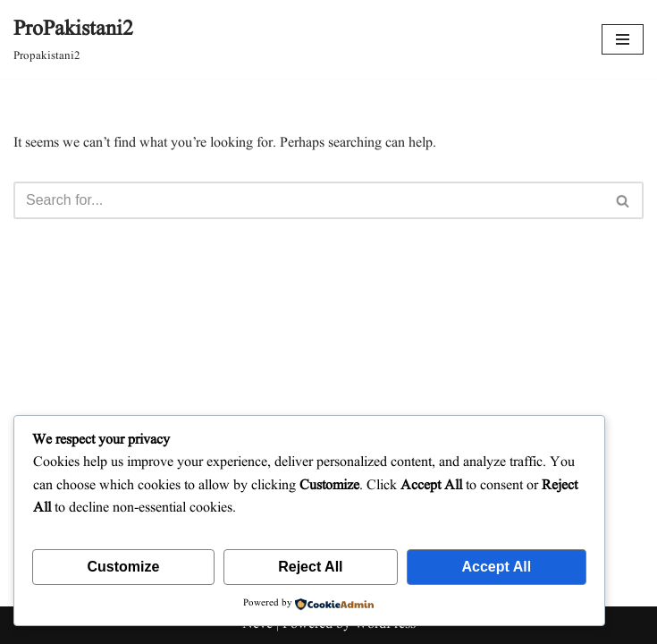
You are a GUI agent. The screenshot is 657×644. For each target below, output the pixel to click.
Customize (123, 567)
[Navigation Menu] (623, 39)
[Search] (308, 200)
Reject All (310, 567)
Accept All (496, 567)
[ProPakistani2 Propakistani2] (73, 39)
